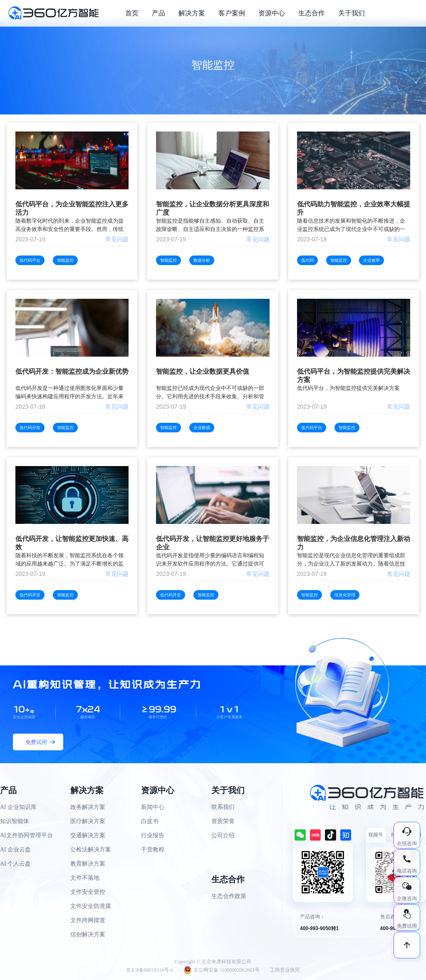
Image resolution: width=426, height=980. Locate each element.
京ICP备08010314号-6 (150, 970)
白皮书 (150, 821)
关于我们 (352, 13)
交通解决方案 (88, 835)
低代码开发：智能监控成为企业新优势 (72, 371)
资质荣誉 (223, 821)
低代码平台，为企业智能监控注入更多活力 (72, 208)
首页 (132, 13)
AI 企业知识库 (18, 807)
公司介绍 (223, 835)
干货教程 (153, 850)
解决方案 (192, 13)
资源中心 (272, 13)
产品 (159, 13)
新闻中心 (153, 807)
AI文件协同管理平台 (26, 835)
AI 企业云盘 (15, 850)
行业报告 (153, 835)
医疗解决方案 (88, 821)
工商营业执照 (285, 970)
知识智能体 (15, 821)
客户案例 (232, 13)
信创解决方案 (88, 934)
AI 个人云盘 (15, 864)
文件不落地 (85, 878)
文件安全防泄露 (91, 906)
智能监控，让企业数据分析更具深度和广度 (213, 208)
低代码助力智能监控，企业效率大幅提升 (354, 208)
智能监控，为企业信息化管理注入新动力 (354, 543)
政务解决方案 (88, 807)
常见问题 (117, 239)
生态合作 (312, 13)
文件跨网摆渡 (88, 920)
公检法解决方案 (91, 850)
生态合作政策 (229, 896)
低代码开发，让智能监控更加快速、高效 (72, 543)
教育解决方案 (88, 864)
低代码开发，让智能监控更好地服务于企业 (213, 543)
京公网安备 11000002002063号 (222, 970)
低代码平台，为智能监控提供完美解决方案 (354, 376)
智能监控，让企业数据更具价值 (203, 371)
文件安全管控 (88, 892)
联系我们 (223, 807)
